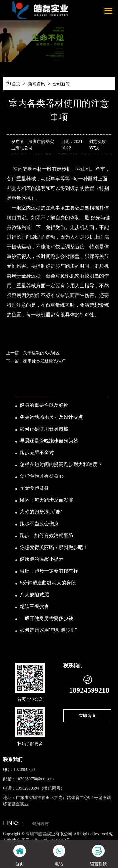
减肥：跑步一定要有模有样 (49, 571)
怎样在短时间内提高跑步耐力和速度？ (61, 464)
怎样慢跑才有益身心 (42, 476)
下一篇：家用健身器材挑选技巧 (36, 361)
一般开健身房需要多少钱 (47, 618)
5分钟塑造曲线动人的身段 (48, 583)
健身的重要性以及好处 (44, 405)
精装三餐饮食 (34, 606)
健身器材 (40, 824)
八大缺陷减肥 (34, 595)
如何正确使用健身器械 (44, 429)
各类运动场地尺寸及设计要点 (51, 417)
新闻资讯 (36, 84)
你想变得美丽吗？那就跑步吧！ (54, 547)
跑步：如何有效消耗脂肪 (47, 535)
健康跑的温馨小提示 (42, 559)
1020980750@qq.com (35, 779)
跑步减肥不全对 (37, 453)
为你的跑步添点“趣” (41, 512)
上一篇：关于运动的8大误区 (33, 353)
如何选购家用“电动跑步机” (48, 630)
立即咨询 (87, 716)
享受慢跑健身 (34, 488)
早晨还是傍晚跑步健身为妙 (49, 441)
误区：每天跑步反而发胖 (47, 500)
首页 (16, 84)
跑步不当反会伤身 (39, 524)
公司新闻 (61, 84)
